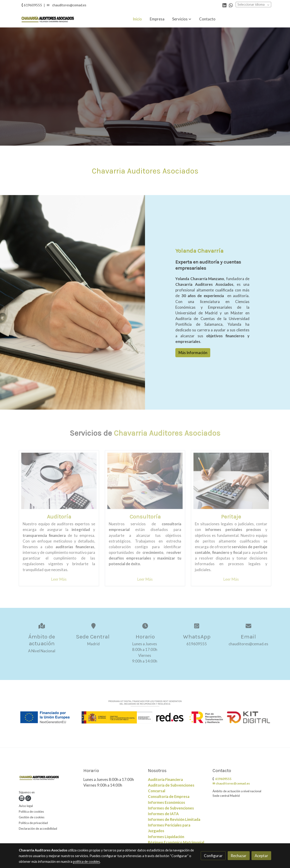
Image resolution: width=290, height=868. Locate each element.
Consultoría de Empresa (169, 796)
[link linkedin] (225, 5)
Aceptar (261, 856)
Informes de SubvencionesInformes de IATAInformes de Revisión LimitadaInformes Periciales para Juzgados (174, 819)
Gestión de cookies (32, 817)
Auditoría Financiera (165, 779)
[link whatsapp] (231, 5)
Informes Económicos (167, 802)
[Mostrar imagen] (145, 712)
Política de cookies (31, 812)
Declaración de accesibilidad (38, 829)
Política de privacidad (33, 823)
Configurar (213, 856)
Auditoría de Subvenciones (171, 785)
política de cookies (86, 862)
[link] (48, 19)
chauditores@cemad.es (69, 5)
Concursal (157, 791)
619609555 (223, 779)
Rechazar (239, 856)
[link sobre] (48, 778)
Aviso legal (26, 806)
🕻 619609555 (32, 5)
